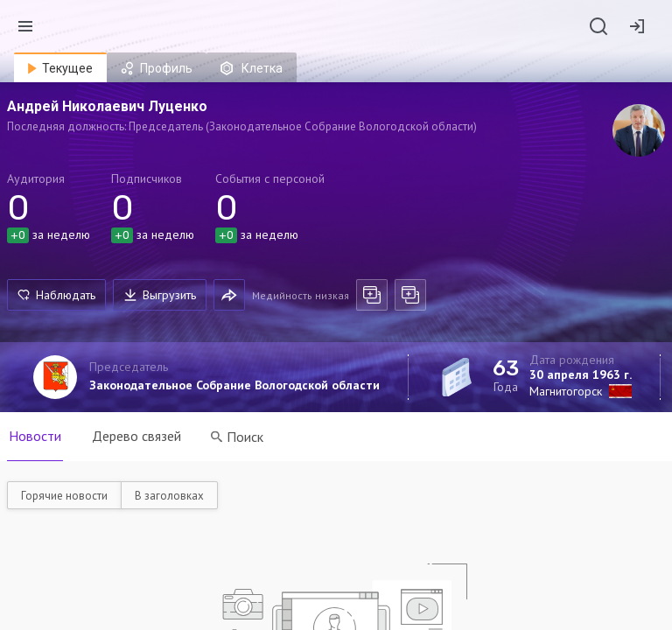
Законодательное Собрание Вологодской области (234, 385)
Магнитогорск (566, 391)
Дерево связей (137, 436)
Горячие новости (64, 496)
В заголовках (169, 496)
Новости (35, 436)
